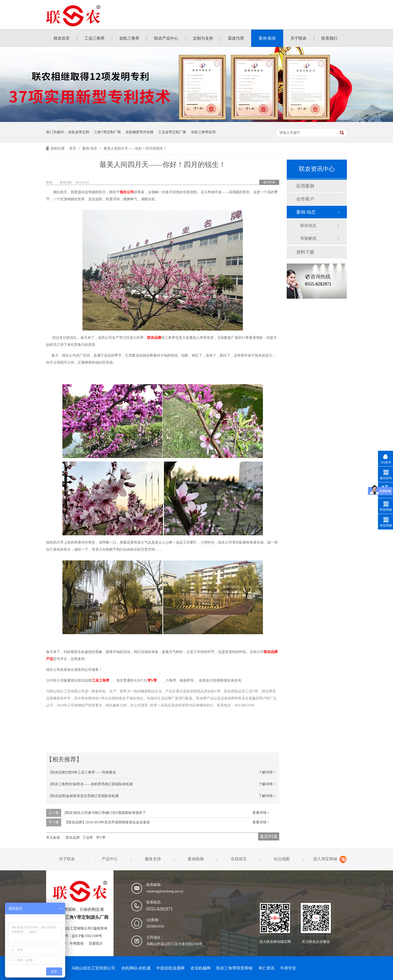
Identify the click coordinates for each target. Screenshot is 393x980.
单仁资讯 (266, 968)
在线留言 (239, 859)
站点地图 (282, 859)
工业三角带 (94, 38)
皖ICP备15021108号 (87, 936)
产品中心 (110, 859)
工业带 (88, 838)
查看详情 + (261, 813)
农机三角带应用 (203, 132)
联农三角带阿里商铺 (234, 968)
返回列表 (269, 182)
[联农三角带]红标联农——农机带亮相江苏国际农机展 (91, 784)
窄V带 (152, 680)
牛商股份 (77, 943)
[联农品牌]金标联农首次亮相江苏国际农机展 (84, 796)
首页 (73, 148)
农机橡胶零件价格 (140, 132)
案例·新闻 (267, 38)
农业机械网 (201, 968)
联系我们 (329, 38)
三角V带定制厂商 (107, 132)
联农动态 (308, 225)
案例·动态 (90, 148)
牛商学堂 (288, 968)
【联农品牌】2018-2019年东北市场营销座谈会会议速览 (107, 822)
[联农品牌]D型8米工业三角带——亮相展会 (83, 772)
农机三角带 (129, 38)
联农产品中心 (166, 38)
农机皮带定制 (79, 132)
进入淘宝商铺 (325, 859)
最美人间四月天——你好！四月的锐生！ (135, 148)
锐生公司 (127, 192)
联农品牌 (154, 338)
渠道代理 (236, 38)
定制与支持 (203, 38)
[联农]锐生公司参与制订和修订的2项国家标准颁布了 (105, 813)
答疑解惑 (308, 238)
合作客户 (305, 199)
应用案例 (305, 186)
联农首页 (62, 38)
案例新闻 (196, 859)
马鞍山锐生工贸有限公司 (93, 968)
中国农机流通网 (170, 968)
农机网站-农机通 (136, 968)
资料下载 (305, 252)
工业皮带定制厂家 (172, 132)
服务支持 (153, 859)
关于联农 (299, 38)
